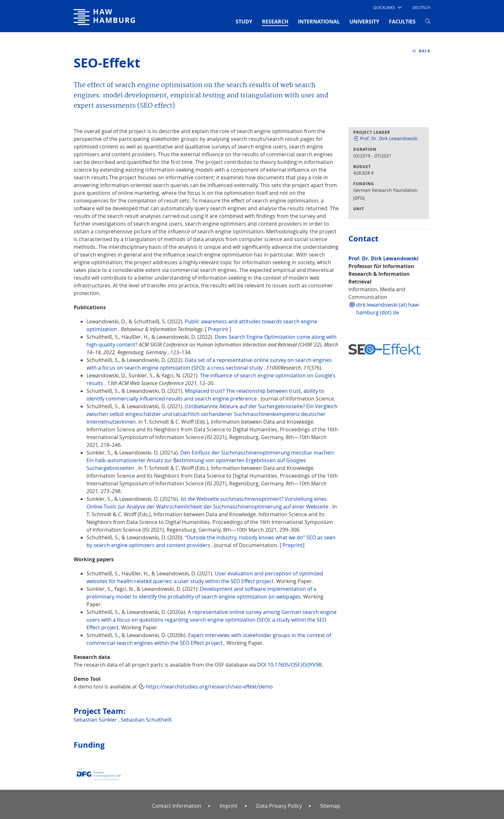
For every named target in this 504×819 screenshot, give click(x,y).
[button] (387, 7)
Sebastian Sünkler (96, 720)
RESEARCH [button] (275, 21)
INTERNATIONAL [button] (319, 22)
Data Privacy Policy (279, 806)
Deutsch (421, 7)
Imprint (229, 806)
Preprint (218, 329)
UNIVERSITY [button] (364, 22)
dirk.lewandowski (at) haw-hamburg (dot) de (388, 309)
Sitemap (330, 806)
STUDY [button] (244, 22)
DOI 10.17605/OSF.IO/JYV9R (289, 665)
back (425, 51)
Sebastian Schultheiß (146, 720)
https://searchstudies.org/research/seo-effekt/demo (209, 687)
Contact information (177, 806)
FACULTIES (402, 22)
